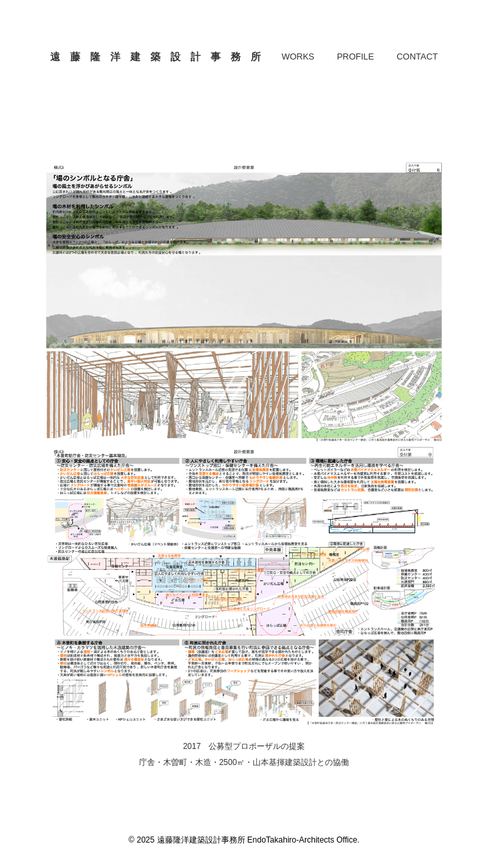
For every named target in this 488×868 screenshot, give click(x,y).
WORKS (298, 57)
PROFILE (356, 57)
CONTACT (417, 57)
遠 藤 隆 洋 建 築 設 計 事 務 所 (155, 57)
